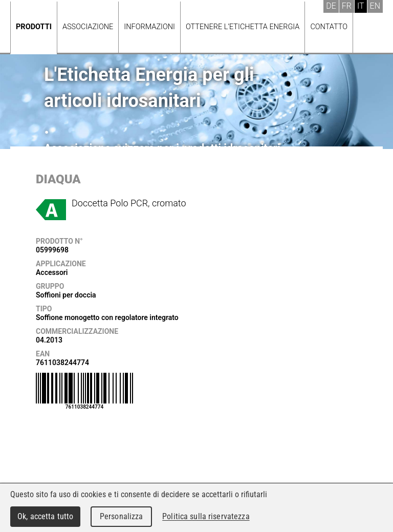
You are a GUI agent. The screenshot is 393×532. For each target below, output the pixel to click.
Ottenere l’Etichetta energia (243, 27)
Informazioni (149, 27)
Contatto (329, 27)
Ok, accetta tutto (45, 516)
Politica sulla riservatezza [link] (206, 516)
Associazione (88, 27)
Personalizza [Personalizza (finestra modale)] (122, 516)
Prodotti (34, 27)
